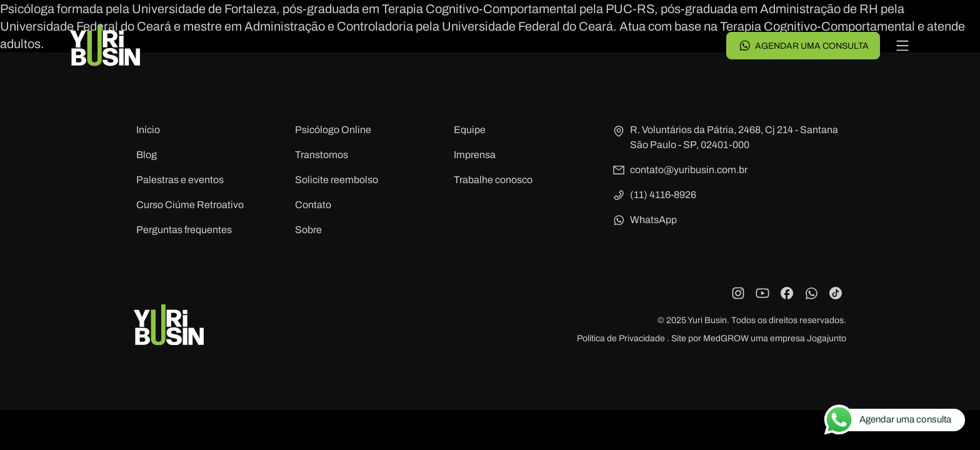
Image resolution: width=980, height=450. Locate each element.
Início (148, 130)
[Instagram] (738, 293)
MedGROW (726, 338)
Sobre (308, 230)
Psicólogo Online (333, 130)
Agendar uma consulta (803, 45)
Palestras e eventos (180, 180)
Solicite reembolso (337, 180)
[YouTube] (762, 293)
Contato (313, 205)
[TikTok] (836, 293)
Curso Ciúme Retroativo (190, 205)
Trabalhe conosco (493, 180)
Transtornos (322, 155)
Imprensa (475, 155)
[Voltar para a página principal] (105, 46)
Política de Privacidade (622, 338)
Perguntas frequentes (184, 230)
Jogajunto (827, 338)
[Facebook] (787, 293)
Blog (147, 155)
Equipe (470, 130)
